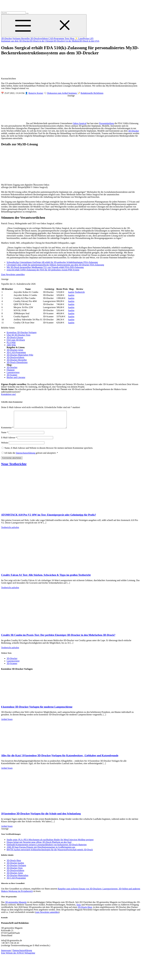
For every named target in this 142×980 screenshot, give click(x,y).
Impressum (6, 954)
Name (5, 436)
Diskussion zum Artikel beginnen (62, 93)
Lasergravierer (13, 372)
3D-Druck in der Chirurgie (42, 41)
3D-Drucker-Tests (15, 871)
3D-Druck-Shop (14, 864)
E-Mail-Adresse (9, 441)
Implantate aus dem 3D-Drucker (15, 41)
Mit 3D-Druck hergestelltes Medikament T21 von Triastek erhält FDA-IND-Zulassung (45, 267)
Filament (11, 370)
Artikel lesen (7, 723)
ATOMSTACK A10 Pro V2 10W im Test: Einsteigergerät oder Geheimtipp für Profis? (49, 518)
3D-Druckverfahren (39, 38)
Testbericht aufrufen (10, 531)
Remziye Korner (36, 93)
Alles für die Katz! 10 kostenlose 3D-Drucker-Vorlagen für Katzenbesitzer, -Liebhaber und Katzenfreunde (60, 759)
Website (5, 446)
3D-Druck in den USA (89, 41)
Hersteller (26, 38)
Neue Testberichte (14, 467)
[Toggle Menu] (44, 26)
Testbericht (80, 292)
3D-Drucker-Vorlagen (11, 38)
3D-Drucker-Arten (15, 350)
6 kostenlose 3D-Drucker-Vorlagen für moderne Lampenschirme (37, 710)
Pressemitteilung (107, 123)
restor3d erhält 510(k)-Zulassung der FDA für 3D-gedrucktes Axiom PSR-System (43, 270)
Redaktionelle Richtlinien (92, 93)
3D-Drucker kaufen (15, 866)
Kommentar (7, 431)
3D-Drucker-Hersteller (17, 360)
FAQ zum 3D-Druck (16, 340)
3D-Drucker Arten (15, 876)
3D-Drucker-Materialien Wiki (20, 355)
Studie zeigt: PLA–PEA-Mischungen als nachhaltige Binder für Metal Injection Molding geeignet (50, 843)
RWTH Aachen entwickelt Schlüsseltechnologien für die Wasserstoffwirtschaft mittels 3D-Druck (50, 853)
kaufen (71, 292)
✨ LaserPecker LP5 (84, 38)
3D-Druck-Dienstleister (17, 362)
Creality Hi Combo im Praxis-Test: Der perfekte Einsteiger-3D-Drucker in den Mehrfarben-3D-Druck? (58, 638)
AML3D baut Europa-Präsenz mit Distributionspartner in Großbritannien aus (41, 850)
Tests (67, 38)
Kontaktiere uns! (9, 394)
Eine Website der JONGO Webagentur (18, 956)
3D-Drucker (133, 131)
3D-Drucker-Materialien (17, 879)
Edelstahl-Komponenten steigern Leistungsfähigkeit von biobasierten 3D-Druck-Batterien (47, 848)
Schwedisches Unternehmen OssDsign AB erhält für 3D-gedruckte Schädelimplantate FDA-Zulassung (52, 262)
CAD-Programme (57, 38)
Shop (72, 38)
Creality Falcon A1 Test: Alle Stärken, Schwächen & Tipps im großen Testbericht (46, 578)
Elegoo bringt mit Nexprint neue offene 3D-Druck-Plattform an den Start (39, 845)
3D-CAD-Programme (16, 352)
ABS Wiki (11, 345)
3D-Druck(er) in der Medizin (66, 41)
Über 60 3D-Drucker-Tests (19, 335)
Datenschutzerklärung (26, 456)
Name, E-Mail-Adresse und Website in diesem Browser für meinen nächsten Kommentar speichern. (49, 451)
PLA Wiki (11, 342)
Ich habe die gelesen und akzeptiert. (30, 456)
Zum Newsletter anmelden (13, 274)
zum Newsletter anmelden (47, 915)
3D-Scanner (12, 375)
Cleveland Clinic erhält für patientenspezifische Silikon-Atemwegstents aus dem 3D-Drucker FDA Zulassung (55, 265)
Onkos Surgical (80, 123)
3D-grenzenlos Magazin (16, 905)
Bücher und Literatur (16, 377)
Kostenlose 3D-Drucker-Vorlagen (22, 332)
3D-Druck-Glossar (15, 337)
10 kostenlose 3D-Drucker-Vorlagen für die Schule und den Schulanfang (41, 817)
